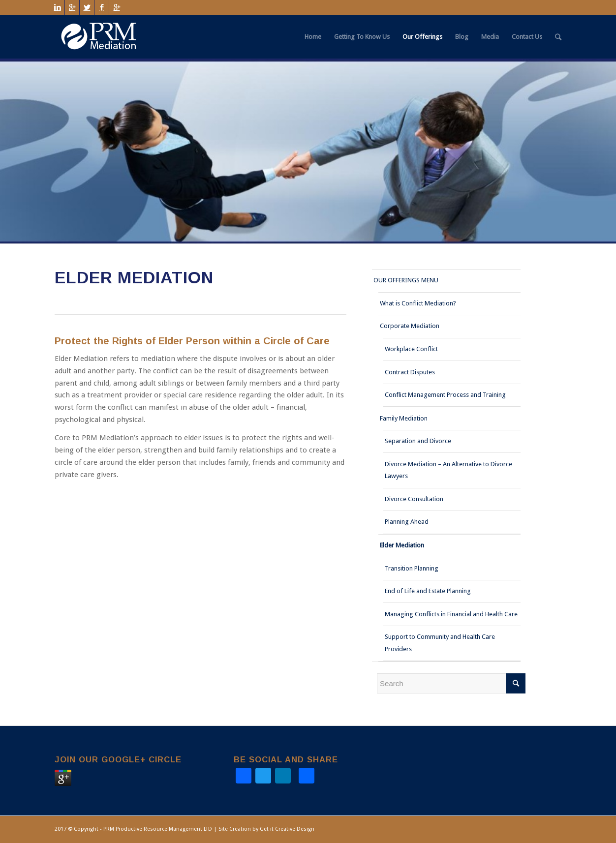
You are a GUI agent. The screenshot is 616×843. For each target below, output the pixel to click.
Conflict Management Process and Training (445, 395)
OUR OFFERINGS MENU (406, 280)
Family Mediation (404, 418)
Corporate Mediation (410, 326)
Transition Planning (412, 568)
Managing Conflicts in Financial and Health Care (451, 614)
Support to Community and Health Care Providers (440, 643)
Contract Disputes (410, 372)
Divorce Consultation (414, 499)
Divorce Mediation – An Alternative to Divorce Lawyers (448, 470)
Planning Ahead (407, 522)
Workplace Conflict (411, 349)
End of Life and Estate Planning (428, 591)
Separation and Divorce (418, 441)
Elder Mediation (402, 545)
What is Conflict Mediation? (418, 303)
